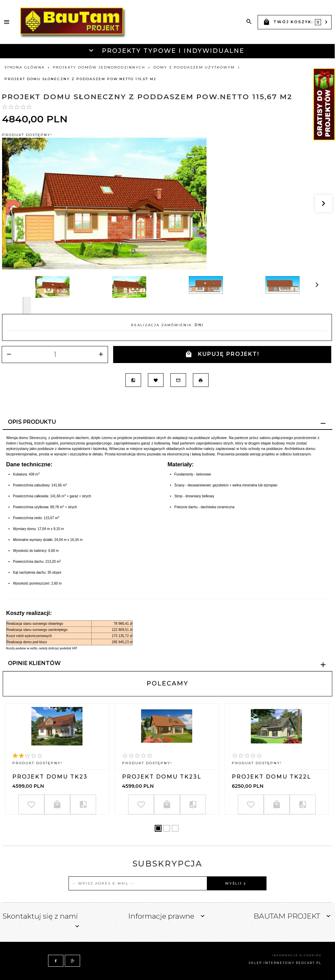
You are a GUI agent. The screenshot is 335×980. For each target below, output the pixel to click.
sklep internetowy (272, 963)
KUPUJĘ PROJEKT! (222, 354)
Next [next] (27, 305)
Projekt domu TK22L (271, 777)
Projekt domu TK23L (162, 777)
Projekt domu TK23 (50, 777)
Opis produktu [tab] (32, 422)
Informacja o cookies (297, 955)
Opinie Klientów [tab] (34, 663)
